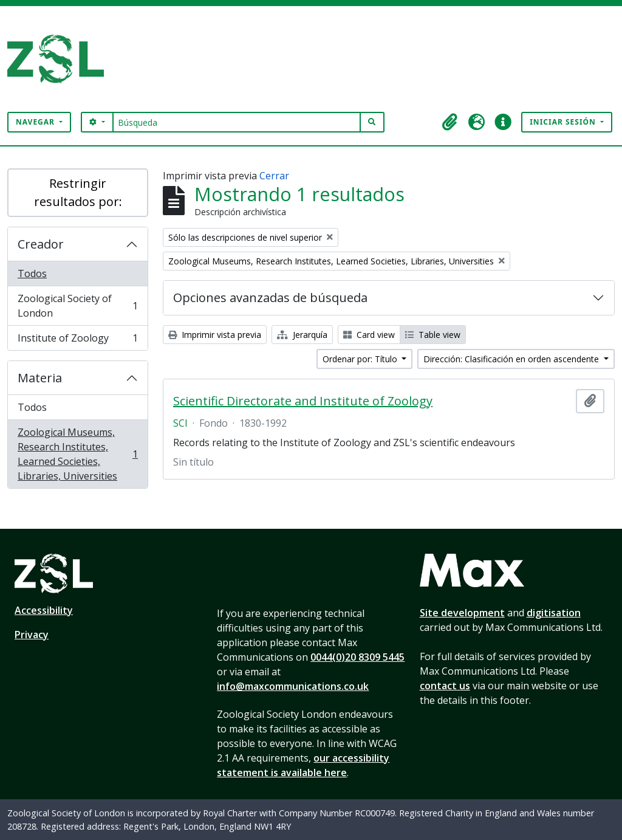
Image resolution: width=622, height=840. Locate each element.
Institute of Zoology (77, 340)
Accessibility (44, 610)
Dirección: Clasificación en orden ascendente (512, 359)
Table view (433, 335)
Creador (41, 244)
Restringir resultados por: (78, 192)
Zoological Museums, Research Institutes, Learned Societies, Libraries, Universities (77, 454)
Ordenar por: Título (361, 359)
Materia (40, 378)
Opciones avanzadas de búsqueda (270, 298)
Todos (32, 274)
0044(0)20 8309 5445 (357, 657)
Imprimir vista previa (215, 335)
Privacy (32, 635)
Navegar (36, 122)
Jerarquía (302, 335)
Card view (369, 335)
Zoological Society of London (77, 306)
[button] (449, 122)
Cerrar (274, 176)
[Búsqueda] (237, 122)
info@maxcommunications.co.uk (293, 686)
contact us (445, 686)
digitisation (554, 613)
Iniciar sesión (564, 122)
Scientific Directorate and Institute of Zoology (303, 401)
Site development (462, 613)
